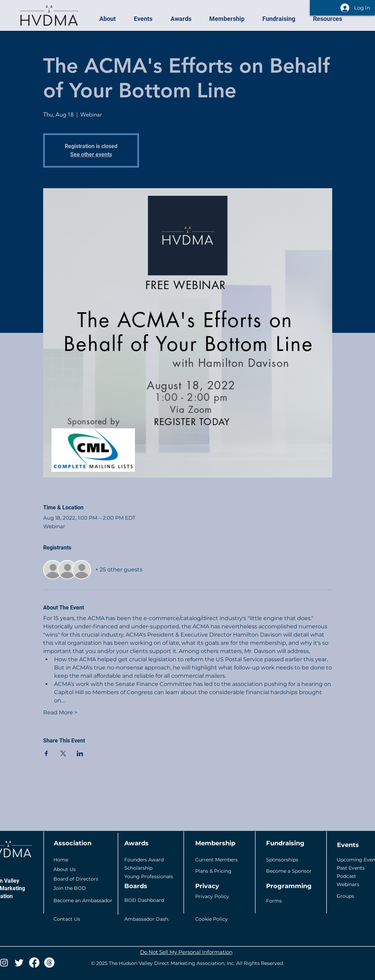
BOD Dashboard (144, 900)
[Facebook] (34, 963)
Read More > (60, 712)
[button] (111, 19)
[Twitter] (19, 963)
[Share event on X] (63, 753)
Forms (274, 901)
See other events (91, 154)
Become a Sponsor (289, 871)
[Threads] (49, 963)
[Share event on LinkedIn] (80, 753)
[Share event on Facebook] (46, 753)
